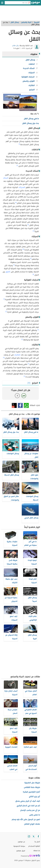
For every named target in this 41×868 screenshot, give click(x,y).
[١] (19, 144)
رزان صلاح (16, 46)
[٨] (4, 358)
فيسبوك (20, 405)
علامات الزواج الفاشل (32, 824)
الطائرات (17, 355)
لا (17, 396)
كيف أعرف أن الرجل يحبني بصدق (28, 801)
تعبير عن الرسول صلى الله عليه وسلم (26, 819)
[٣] (16, 203)
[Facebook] (38, 836)
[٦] (14, 265)
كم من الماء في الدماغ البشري (28, 806)
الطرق (8, 272)
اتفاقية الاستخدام (34, 846)
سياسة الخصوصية (19, 846)
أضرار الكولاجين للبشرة (31, 792)
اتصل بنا (37, 842)
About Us (37, 851)
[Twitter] (34, 836)
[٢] (17, 165)
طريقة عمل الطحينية (32, 783)
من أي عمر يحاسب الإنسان (30, 810)
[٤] (34, 231)
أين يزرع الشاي (34, 796)
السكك (6, 178)
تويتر (14, 405)
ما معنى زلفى (35, 815)
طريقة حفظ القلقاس (32, 787)
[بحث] (29, 3)
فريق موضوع (21, 851)
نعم (24, 396)
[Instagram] (29, 836)
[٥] (23, 249)
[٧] (33, 274)
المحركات (22, 187)
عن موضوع (21, 842)
